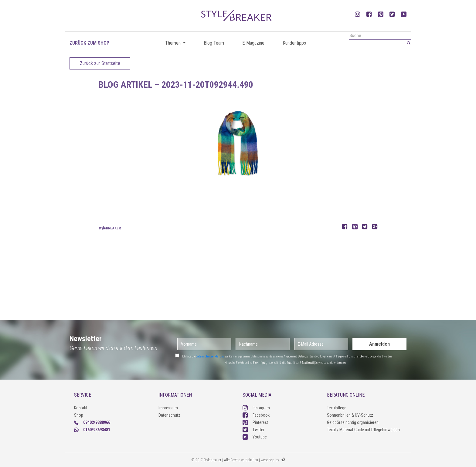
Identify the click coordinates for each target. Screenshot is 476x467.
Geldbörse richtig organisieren (353, 422)
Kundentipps (294, 43)
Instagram (256, 408)
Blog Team (214, 43)
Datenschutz (169, 415)
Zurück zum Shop (89, 43)
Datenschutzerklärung (210, 356)
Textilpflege (337, 408)
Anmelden (379, 344)
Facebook (256, 415)
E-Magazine (253, 43)
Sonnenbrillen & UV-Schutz (350, 415)
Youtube (255, 437)
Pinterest (255, 422)
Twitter (253, 430)
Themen (173, 43)
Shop (79, 415)
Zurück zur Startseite (100, 63)
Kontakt (81, 408)
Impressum (168, 408)
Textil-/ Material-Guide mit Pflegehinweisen (363, 430)
